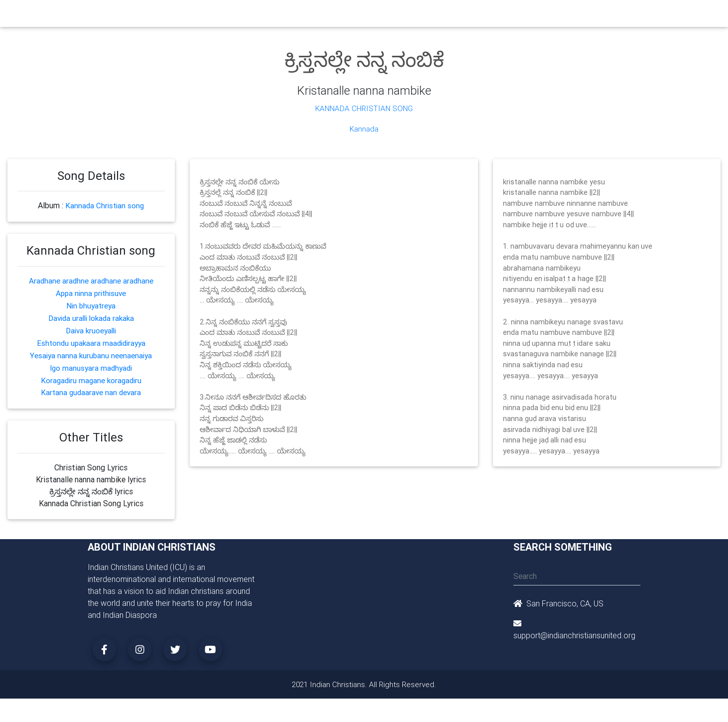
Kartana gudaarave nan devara (91, 387)
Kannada (364, 128)
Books (341, 16)
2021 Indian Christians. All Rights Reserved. (364, 678)
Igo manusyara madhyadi (91, 363)
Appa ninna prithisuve (91, 291)
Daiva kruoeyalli (91, 327)
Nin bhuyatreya (91, 303)
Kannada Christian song (105, 205)
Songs (482, 16)
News (402, 16)
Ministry (254, 16)
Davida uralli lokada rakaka (91, 315)
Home (184, 15)
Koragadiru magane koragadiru (91, 375)
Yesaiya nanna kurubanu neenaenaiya (91, 351)
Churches (217, 16)
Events (372, 16)
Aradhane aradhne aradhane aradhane (91, 279)
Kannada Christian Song (364, 108)
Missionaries (441, 16)
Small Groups (299, 16)
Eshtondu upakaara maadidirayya (91, 339)
